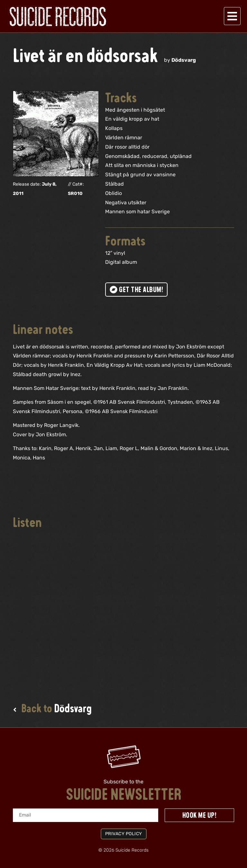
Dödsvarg (184, 60)
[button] (232, 16)
